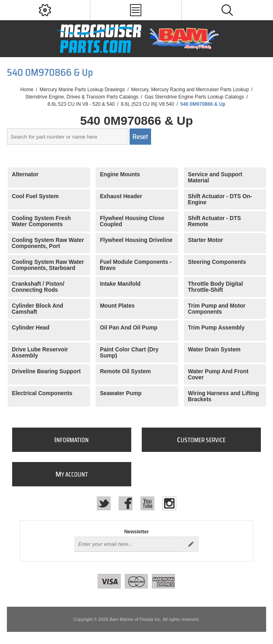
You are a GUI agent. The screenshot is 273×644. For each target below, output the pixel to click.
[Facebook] (126, 503)
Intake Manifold (120, 284)
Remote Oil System (126, 371)
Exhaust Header (121, 196)
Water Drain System (214, 350)
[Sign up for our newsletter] (129, 544)
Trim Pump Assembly (216, 328)
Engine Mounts (120, 174)
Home (27, 90)
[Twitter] (104, 503)
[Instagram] (169, 503)
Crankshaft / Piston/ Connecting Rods (38, 287)
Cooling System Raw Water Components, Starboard (48, 265)
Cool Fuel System (35, 196)
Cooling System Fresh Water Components (41, 221)
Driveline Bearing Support (46, 371)
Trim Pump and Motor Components (217, 309)
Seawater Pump (121, 393)
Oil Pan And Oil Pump (129, 328)
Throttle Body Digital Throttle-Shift (215, 287)
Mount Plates (117, 306)
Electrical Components (42, 393)
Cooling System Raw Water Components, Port (48, 243)
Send (191, 544)
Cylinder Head (31, 328)
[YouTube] (147, 503)
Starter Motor (206, 240)
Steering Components (217, 262)
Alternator (25, 174)
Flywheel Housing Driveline (136, 240)
